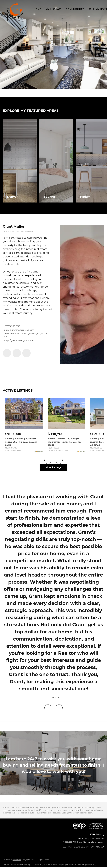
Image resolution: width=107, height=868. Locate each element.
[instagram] (26, 353)
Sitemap (81, 866)
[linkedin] (17, 353)
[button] (15, 11)
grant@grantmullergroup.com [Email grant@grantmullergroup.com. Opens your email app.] (19, 330)
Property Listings (69, 866)
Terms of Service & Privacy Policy (17, 866)
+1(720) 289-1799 (12, 326)
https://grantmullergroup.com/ (19, 340)
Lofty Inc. (17, 861)
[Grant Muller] (82, 295)
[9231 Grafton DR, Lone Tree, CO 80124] (24, 429)
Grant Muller (14, 226)
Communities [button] (75, 9)
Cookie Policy (37, 866)
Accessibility (91, 866)
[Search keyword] (52, 93)
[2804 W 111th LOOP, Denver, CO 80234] (67, 429)
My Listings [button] (54, 9)
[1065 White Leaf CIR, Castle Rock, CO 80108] (98, 434)
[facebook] (7, 353)
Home (37, 9)
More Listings (53, 467)
